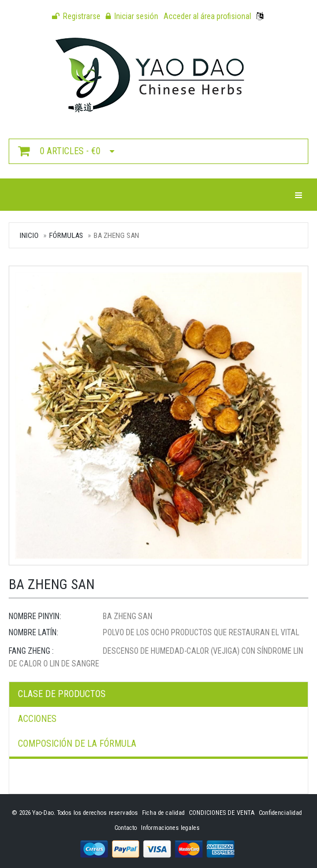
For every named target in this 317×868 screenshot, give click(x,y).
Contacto (126, 828)
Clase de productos (62, 694)
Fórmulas (66, 235)
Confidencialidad (280, 813)
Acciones (37, 719)
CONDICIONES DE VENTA (222, 813)
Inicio (29, 235)
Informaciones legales (170, 828)
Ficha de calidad (163, 813)
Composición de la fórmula (77, 744)
